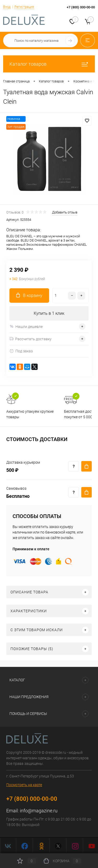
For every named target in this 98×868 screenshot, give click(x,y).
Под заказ (21, 351)
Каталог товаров (49, 64)
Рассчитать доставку (30, 339)
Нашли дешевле (26, 326)
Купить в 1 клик (49, 313)
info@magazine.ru (39, 811)
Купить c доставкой (87, 466)
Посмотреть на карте (24, 785)
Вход (7, 7)
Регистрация (24, 7)
